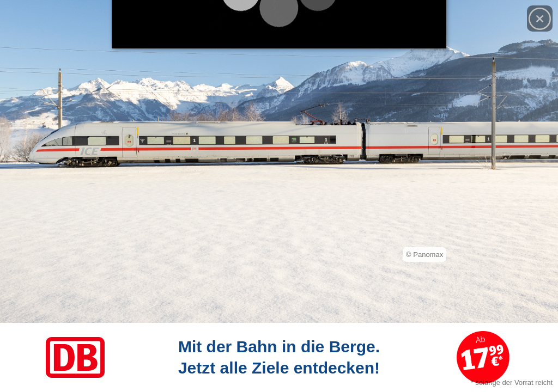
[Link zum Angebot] (279, 357)
